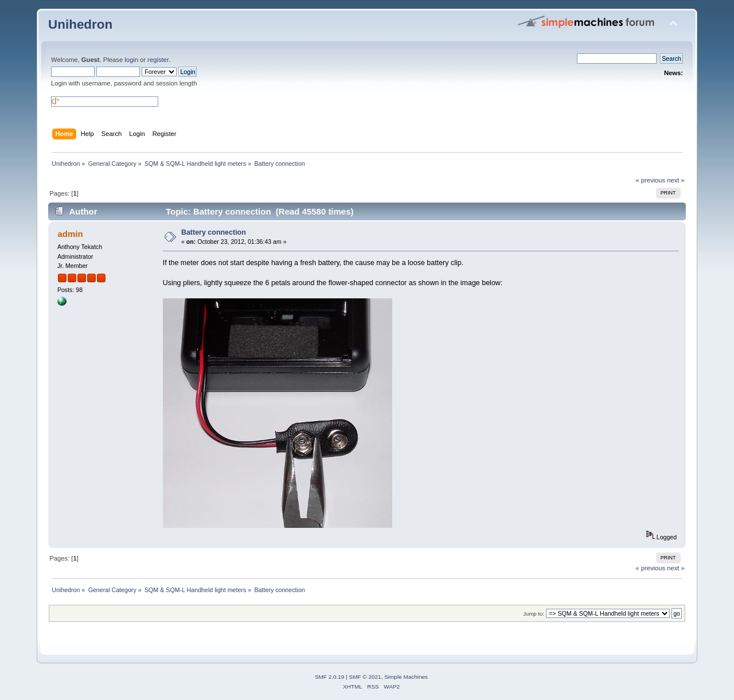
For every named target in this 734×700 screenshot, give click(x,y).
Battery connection (214, 232)
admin (70, 234)
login (131, 60)
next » (676, 180)
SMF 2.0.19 (330, 677)
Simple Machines (406, 677)
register (158, 60)
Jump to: (534, 614)
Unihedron (80, 24)
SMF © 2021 (365, 677)
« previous (650, 180)
